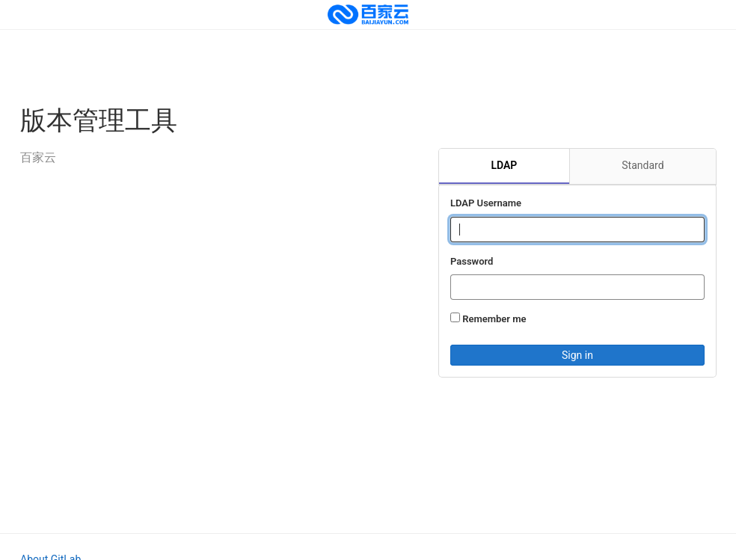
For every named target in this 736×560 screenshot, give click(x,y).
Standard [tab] (643, 165)
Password (472, 261)
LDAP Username (486, 203)
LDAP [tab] (504, 165)
